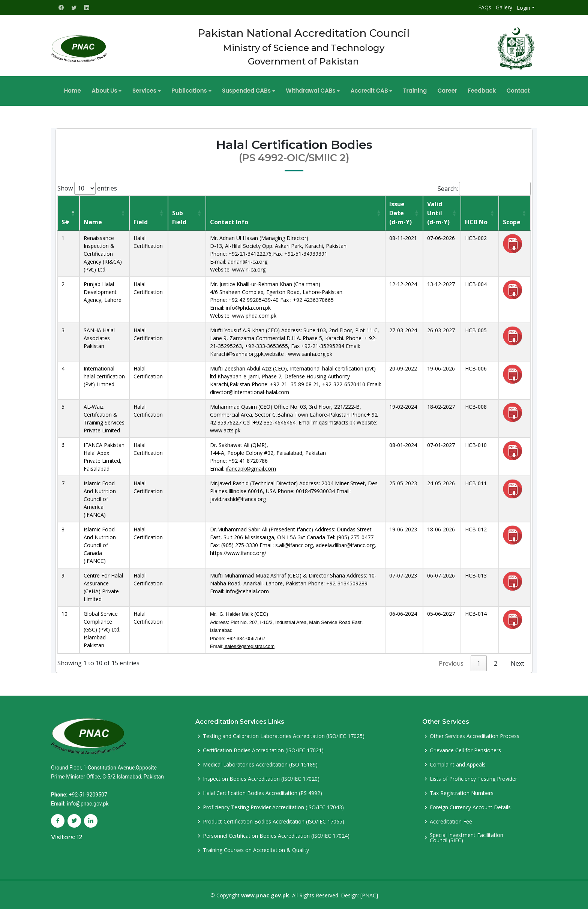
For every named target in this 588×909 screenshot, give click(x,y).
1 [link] (479, 662)
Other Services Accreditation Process (475, 735)
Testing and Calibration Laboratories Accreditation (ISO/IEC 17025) (284, 735)
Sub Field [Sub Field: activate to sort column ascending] (179, 216)
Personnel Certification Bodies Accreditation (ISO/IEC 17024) (276, 834)
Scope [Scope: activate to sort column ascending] (512, 220)
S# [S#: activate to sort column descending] (65, 220)
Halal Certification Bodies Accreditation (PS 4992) (262, 792)
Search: (484, 187)
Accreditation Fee (451, 820)
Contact (504, 90)
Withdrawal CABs (310, 90)
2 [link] (496, 662)
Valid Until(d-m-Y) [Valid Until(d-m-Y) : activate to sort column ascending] (438, 211)
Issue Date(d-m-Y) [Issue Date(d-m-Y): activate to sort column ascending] (400, 211)
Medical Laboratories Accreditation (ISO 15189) (260, 763)
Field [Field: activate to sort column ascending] (141, 220)
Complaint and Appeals (458, 763)
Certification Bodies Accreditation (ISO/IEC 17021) (263, 749)
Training (409, 90)
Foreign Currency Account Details (470, 806)
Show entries (87, 187)
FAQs (485, 7)
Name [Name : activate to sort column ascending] (93, 220)
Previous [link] (451, 662)
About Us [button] (115, 90)
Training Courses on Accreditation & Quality (256, 849)
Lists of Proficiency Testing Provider (473, 777)
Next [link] (517, 662)
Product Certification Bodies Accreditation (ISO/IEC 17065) (274, 820)
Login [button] (523, 8)
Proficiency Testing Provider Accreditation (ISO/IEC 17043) (273, 806)
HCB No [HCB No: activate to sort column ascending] (476, 220)
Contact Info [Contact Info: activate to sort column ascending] (229, 220)
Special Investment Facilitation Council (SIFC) (466, 836)
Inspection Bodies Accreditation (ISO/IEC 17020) (261, 777)
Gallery (504, 7)
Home (86, 90)
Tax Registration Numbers (462, 792)
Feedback (470, 90)
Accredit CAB (366, 90)
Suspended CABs (249, 90)
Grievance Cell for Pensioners (465, 749)
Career (439, 90)
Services (153, 90)
